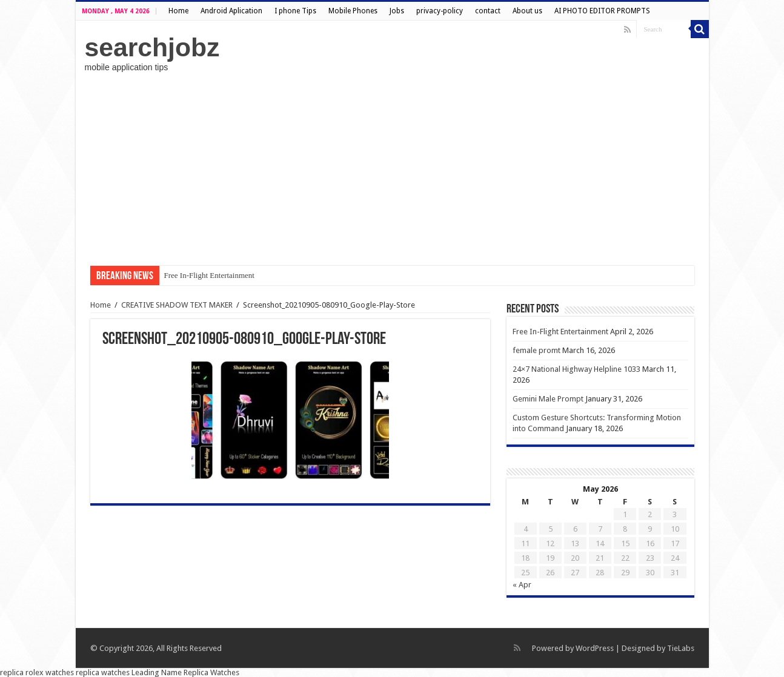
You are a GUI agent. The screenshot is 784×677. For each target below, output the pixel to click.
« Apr (522, 585)
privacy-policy (440, 11)
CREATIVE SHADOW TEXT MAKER (177, 305)
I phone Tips (295, 11)
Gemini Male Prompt (548, 399)
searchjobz (152, 47)
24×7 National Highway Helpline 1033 (576, 369)
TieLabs (681, 648)
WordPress (595, 648)
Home (178, 11)
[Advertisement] (392, 169)
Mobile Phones (353, 11)
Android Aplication (231, 11)
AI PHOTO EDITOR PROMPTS (602, 11)
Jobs (397, 11)
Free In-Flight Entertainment (209, 275)
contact (488, 11)
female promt (537, 350)
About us (527, 11)
